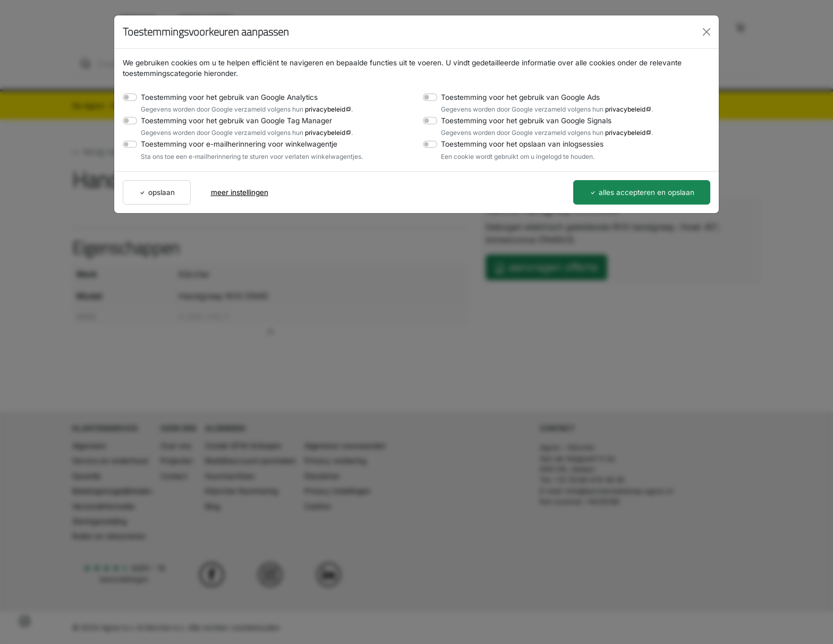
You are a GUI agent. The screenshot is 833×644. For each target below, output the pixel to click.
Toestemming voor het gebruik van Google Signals (522, 120)
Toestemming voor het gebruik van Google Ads (516, 97)
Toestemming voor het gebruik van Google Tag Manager (231, 120)
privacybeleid (315, 109)
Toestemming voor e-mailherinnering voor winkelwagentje (233, 144)
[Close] (707, 32)
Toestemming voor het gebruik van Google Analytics (224, 97)
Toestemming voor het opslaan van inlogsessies (518, 144)
